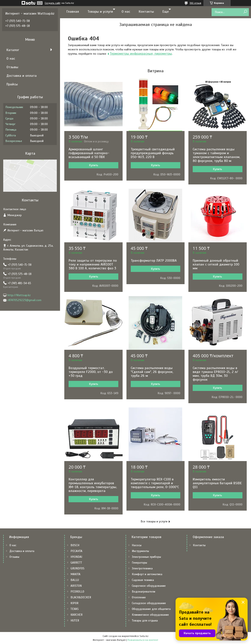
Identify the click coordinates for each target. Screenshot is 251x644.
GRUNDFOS (77, 568)
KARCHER (77, 615)
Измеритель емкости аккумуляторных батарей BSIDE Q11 (217, 483)
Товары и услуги (100, 12)
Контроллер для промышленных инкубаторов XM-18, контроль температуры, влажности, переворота (93, 485)
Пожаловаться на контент (143, 640)
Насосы (137, 545)
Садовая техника (143, 580)
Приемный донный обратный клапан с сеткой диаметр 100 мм (216, 264)
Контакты (146, 12)
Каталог (13, 50)
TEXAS (75, 609)
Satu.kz (144, 636)
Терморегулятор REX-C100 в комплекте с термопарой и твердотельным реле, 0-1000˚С (155, 483)
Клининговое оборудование (150, 615)
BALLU (75, 580)
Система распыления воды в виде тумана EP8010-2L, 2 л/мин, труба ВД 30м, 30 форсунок (215, 374)
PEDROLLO (77, 592)
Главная (73, 12)
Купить (94, 165)
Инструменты (140, 551)
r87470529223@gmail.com (24, 300)
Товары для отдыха (145, 621)
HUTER (75, 621)
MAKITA (75, 574)
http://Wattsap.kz (19, 295)
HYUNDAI (76, 557)
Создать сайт (53, 3)
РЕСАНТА (76, 551)
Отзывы (12, 67)
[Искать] (245, 12)
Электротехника (142, 568)
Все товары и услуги (154, 521)
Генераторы (139, 563)
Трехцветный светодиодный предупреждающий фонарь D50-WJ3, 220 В (153, 153)
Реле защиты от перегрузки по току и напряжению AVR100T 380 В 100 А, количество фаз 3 (93, 264)
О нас (126, 12)
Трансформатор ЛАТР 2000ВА (154, 261)
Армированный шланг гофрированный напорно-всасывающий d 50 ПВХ (89, 153)
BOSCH (75, 545)
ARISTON (76, 586)
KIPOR (74, 603)
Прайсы (12, 84)
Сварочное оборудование (149, 586)
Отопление (139, 597)
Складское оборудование (149, 603)
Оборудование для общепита (151, 609)
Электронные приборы (146, 557)
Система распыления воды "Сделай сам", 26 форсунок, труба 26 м (152, 372)
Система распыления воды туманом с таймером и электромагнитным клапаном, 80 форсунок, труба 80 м (216, 155)
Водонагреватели (144, 592)
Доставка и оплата (22, 76)
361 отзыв (195, 3)
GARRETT (76, 563)
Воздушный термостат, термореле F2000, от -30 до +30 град (91, 372)
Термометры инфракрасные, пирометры (141, 54)
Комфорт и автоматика (147, 574)
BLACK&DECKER (81, 597)
